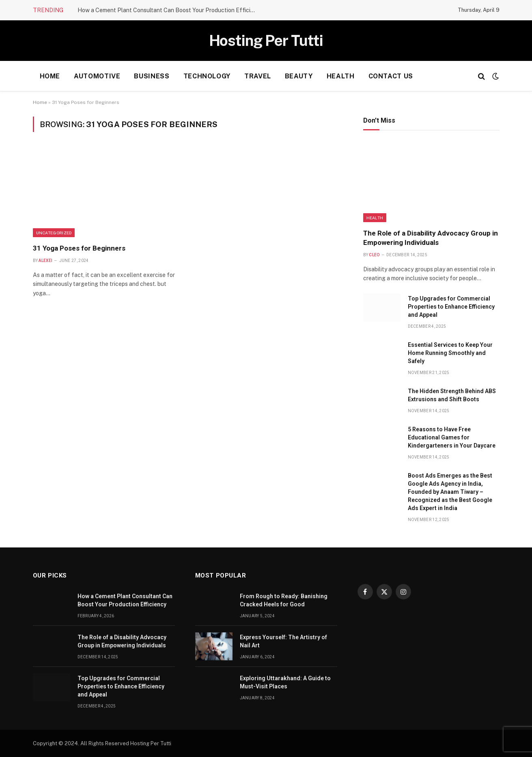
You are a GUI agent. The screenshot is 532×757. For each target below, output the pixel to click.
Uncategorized (54, 233)
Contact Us (391, 76)
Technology (207, 76)
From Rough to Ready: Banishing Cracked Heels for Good (284, 600)
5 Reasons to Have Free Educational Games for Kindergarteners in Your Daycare (452, 437)
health (341, 76)
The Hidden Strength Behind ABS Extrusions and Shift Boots (452, 395)
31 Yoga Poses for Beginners (79, 248)
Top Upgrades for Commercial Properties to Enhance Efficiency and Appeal (451, 307)
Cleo (374, 255)
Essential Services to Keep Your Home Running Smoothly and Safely (450, 353)
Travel (258, 76)
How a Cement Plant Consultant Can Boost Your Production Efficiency (169, 10)
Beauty (299, 76)
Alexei (45, 261)
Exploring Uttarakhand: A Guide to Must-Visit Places (285, 682)
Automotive (97, 76)
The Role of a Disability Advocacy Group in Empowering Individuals (431, 238)
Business (152, 76)
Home (50, 76)
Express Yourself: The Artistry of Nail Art (283, 641)
